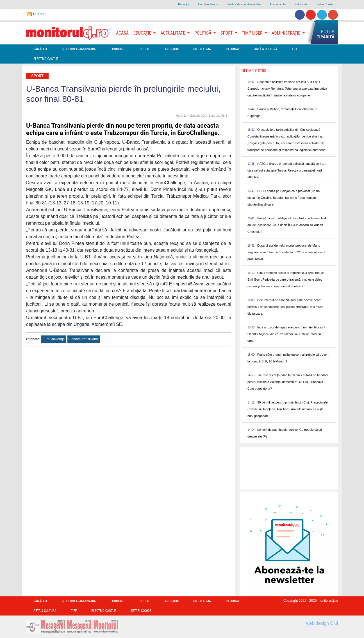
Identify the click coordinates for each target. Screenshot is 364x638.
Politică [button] (203, 33)
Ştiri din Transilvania (79, 49)
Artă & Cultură (266, 49)
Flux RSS (39, 14)
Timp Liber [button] (253, 33)
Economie (118, 49)
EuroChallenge (54, 339)
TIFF (295, 49)
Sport (37, 76)
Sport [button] (227, 33)
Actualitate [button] (173, 33)
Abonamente (278, 4)
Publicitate (301, 4)
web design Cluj (322, 623)
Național (233, 49)
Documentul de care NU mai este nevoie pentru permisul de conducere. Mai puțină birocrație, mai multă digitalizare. (285, 307)
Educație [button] (143, 33)
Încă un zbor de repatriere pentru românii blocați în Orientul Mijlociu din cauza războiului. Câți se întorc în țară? (287, 334)
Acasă (122, 33)
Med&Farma (202, 49)
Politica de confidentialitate (244, 4)
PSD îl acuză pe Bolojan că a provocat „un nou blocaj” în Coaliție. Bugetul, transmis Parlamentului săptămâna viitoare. (284, 198)
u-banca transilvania (84, 339)
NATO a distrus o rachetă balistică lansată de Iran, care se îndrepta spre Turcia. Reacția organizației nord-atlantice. (287, 170)
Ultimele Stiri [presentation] (254, 71)
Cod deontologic (208, 4)
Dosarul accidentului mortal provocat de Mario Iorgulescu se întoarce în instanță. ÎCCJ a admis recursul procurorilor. (286, 252)
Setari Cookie (325, 4)
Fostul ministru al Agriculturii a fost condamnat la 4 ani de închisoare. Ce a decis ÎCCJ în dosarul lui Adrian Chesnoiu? (287, 225)
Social (145, 49)
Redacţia (184, 4)
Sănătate (41, 49)
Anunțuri (172, 49)
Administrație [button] (286, 33)
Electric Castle (46, 59)
